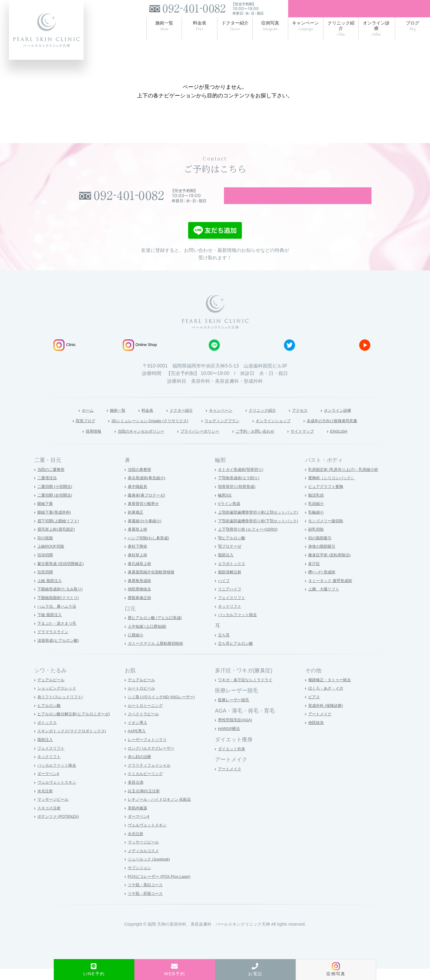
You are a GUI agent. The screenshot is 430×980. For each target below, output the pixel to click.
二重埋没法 (48, 489)
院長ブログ (63, 431)
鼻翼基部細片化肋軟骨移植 (153, 583)
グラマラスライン (54, 643)
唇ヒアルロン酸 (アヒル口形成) (157, 629)
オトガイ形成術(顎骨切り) (242, 481)
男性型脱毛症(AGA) (236, 731)
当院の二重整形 (52, 481)
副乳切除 (317, 540)
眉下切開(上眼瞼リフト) (60, 532)
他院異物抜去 (140, 601)
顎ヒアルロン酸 (233, 549)
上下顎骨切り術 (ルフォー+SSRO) (250, 540)
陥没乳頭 (317, 506)
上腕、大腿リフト (325, 601)
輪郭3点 (225, 506)
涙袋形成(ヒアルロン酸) (60, 652)
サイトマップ (317, 442)
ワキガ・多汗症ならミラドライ (247, 691)
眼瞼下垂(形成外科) (55, 523)
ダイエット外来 (233, 760)
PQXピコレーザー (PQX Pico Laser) (162, 888)
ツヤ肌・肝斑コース (147, 905)
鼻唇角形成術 (140, 592)
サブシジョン (140, 879)
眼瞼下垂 (46, 515)
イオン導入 (138, 734)
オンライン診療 (352, 420)
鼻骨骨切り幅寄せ (145, 515)
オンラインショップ (282, 431)
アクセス (310, 420)
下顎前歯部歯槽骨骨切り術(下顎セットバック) (261, 532)
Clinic (64, 355)
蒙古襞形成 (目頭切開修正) (62, 575)
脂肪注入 (226, 566)
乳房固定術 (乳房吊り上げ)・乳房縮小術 (346, 481)
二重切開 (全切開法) (56, 506)
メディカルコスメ (145, 862)
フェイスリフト (233, 609)
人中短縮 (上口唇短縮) (149, 638)
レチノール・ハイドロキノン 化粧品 (162, 811)
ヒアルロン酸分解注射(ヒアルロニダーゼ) (76, 725)
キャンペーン (220, 420)
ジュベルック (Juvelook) (150, 871)
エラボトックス (233, 575)
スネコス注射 (50, 819)
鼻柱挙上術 (138, 566)
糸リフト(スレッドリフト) (62, 708)
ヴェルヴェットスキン (58, 794)
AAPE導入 (138, 742)
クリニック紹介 (267, 420)
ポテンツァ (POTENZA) (60, 828)
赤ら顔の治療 (140, 768)
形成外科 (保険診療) (327, 717)
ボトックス (48, 734)
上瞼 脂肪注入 (50, 592)
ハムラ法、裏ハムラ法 (58, 618)
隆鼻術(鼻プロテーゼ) (148, 506)
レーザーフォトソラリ (149, 751)
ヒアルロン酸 (50, 717)
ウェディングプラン (223, 431)
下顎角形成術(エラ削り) (240, 489)
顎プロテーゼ (231, 558)
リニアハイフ (231, 601)
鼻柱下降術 (138, 558)
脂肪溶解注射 (231, 583)
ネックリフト (231, 618)
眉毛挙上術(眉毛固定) (57, 540)
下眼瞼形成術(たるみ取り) (62, 601)
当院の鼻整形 (140, 481)
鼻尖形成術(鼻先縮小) (148, 489)
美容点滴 (136, 794)
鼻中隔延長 (138, 498)
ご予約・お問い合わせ (262, 442)
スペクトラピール (145, 725)
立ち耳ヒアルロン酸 (237, 655)
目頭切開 (46, 566)
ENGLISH (357, 442)
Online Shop (140, 355)
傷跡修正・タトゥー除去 (331, 691)
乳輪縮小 (317, 523)
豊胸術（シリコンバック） (333, 489)
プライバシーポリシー (198, 442)
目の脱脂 (46, 549)
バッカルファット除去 (239, 626)
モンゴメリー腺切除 (327, 532)
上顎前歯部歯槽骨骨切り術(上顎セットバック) (261, 523)
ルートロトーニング (147, 717)
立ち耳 (224, 646)
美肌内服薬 (138, 819)
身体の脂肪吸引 (323, 558)
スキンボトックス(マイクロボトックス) (74, 742)
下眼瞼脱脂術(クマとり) (60, 609)
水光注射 (46, 802)
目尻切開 (46, 583)
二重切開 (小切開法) (56, 498)
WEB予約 (175, 970)
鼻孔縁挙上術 (140, 575)
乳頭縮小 (317, 515)
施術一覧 (104, 420)
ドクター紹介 (175, 420)
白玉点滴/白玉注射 (145, 802)
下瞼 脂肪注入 (50, 626)
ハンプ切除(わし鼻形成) (150, 549)
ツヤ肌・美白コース (147, 896)
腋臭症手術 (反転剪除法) (331, 566)
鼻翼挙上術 (138, 540)
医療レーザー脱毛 (235, 711)
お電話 (255, 970)
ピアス (314, 708)
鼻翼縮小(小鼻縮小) (146, 532)
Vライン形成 (230, 515)
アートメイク (231, 780)
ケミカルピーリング (147, 785)
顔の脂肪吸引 (321, 549)
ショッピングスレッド (58, 700)
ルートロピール (142, 700)
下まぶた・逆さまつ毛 (58, 635)
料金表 (137, 420)
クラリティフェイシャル (151, 777)
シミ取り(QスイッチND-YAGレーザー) (164, 708)
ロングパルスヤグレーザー (153, 759)
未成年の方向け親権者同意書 (351, 431)
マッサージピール (54, 811)
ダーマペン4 (49, 785)
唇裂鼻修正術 (140, 609)
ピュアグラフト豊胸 (327, 498)
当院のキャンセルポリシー (129, 442)
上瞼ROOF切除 (52, 558)
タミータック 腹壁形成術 (332, 592)
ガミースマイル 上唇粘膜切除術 (158, 655)
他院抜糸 (317, 734)
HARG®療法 (230, 740)
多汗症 (314, 575)
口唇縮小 (136, 646)
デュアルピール (52, 691)
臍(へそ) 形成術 (323, 583)
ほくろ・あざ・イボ (327, 700)
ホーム (71, 420)
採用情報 (75, 442)
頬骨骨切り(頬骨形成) (238, 498)
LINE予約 (94, 970)
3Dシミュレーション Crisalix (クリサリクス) (138, 431)
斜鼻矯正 (136, 523)
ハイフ (224, 592)
